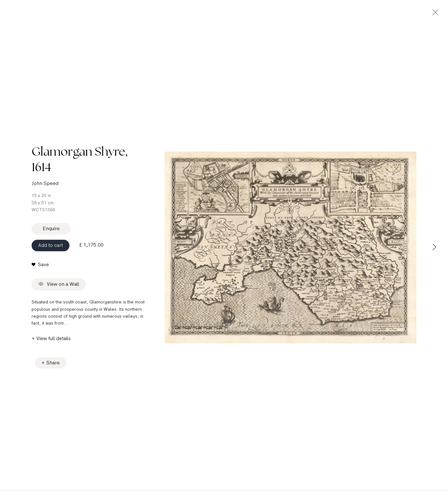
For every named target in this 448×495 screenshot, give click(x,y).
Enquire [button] (51, 231)
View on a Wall (59, 287)
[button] (40, 267)
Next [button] (434, 247)
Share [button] (53, 365)
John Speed (45, 186)
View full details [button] (54, 341)
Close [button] (434, 14)
